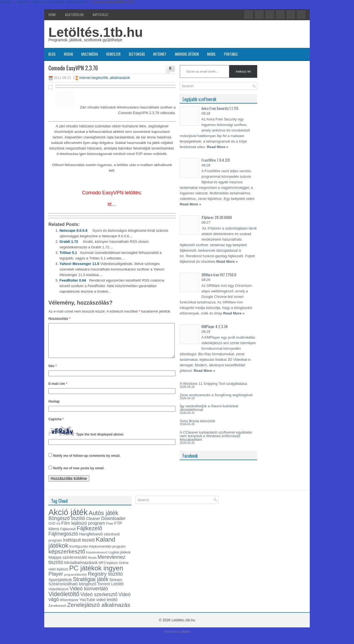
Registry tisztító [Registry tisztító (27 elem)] (105, 580)
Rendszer (113, 54)
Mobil (211, 54)
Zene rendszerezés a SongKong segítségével (216, 395)
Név (53, 373)
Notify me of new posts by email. (79, 475)
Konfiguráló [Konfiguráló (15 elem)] (79, 553)
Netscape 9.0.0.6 (73, 230)
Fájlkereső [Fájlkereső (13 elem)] (68, 536)
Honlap (54, 408)
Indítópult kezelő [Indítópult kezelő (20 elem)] (79, 547)
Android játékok (187, 54)
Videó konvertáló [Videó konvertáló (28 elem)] (89, 595)
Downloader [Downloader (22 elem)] (114, 525)
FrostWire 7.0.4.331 (216, 160)
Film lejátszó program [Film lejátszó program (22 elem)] (83, 530)
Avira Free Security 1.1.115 (220, 108)
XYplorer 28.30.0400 (217, 217)
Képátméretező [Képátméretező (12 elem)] (97, 559)
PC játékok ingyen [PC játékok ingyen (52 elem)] (96, 575)
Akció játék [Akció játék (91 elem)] (68, 519)
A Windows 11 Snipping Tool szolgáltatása (213, 384)
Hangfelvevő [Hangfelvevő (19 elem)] (91, 541)
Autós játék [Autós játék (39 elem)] (103, 520)
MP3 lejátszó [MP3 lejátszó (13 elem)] (108, 570)
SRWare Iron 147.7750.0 (219, 275)
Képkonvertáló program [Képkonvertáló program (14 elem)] (107, 553)
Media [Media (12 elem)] (92, 564)
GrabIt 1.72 (69, 242)
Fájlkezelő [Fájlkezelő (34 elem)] (89, 535)
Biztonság (137, 54)
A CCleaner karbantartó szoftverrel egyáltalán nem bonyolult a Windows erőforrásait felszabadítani (216, 436)
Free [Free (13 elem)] (110, 530)
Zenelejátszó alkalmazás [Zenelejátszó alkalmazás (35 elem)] (99, 611)
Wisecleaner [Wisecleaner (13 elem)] (69, 607)
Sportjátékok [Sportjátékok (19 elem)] (60, 586)
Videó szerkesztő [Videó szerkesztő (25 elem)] (99, 601)
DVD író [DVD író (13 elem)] (54, 530)
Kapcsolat (101, 15)
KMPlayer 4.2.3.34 (214, 326)
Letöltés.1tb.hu (96, 32)
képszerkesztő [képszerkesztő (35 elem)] (67, 558)
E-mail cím (58, 390)
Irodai (68, 54)
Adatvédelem (74, 15)
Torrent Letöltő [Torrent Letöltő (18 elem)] (110, 591)
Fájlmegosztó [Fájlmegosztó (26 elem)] (63, 540)
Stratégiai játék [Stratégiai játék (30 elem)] (91, 586)
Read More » (218, 147)
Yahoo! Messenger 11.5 (79, 264)
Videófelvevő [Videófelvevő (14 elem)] (58, 596)
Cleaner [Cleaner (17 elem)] (93, 525)
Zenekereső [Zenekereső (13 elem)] (57, 612)
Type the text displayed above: (100, 441)
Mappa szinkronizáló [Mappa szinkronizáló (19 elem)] (68, 564)
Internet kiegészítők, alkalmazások (104, 78)
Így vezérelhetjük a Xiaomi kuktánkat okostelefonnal (209, 408)
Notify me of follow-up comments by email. (87, 462)
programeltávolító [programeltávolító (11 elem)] (76, 581)
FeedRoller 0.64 (73, 280)
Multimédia (90, 54)
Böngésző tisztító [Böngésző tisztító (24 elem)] (67, 525)
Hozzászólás (59, 319)
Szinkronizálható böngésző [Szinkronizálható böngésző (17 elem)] (72, 591)
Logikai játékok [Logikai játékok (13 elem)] (119, 559)
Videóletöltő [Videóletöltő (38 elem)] (64, 601)
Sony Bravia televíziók (197, 421)
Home (52, 15)
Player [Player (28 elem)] (56, 580)
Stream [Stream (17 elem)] (116, 586)
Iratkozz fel (243, 71)
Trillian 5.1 (68, 253)
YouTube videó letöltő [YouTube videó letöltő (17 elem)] (98, 606)
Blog (52, 54)
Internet (160, 54)
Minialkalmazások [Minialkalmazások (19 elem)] (81, 569)
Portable (231, 54)
